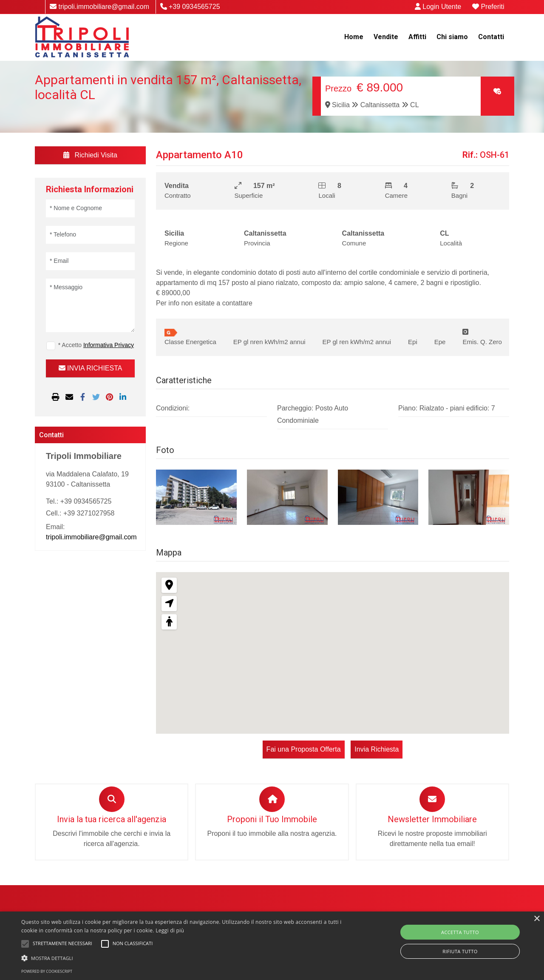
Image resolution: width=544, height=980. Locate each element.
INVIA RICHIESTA (91, 368)
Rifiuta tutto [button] (460, 951)
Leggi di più (170, 930)
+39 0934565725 (190, 7)
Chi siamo (452, 37)
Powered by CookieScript (47, 971)
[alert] (272, 946)
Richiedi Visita (90, 155)
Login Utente (439, 7)
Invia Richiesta (376, 749)
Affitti (417, 37)
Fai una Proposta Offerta (304, 749)
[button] (184, 958)
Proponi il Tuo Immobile (272, 819)
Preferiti (489, 7)
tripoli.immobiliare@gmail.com (99, 7)
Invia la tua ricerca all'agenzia (112, 819)
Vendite (386, 37)
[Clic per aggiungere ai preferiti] (497, 91)
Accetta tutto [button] (460, 932)
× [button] (537, 919)
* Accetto (96, 345)
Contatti (491, 37)
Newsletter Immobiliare (432, 819)
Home (354, 37)
